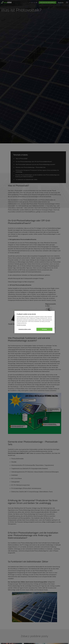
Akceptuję (44, 329)
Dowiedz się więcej (21, 325)
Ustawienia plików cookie (25, 329)
